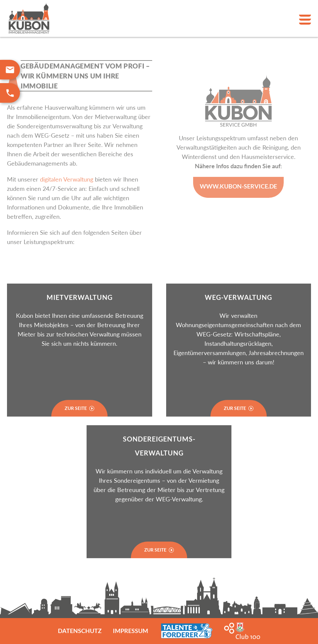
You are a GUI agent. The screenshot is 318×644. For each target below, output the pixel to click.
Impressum (131, 631)
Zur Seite (79, 416)
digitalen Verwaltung (67, 179)
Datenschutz (80, 631)
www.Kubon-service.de (238, 186)
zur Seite (159, 557)
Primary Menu (305, 20)
